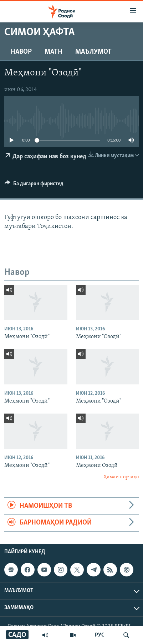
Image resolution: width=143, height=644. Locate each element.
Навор (21, 52)
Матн (53, 52)
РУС (100, 635)
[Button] (34, 185)
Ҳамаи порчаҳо (121, 477)
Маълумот (93, 52)
